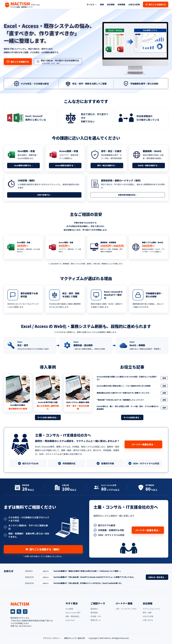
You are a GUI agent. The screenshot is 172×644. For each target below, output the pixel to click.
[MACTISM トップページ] (22, 4)
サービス (92, 4)
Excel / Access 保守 (73, 613)
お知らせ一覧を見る (157, 577)
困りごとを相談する (156, 4)
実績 (102, 4)
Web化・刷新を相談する (149, 165)
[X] (19, 612)
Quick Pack (70, 620)
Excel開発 (69, 609)
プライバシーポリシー (52, 638)
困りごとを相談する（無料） (43, 549)
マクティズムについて (151, 609)
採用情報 (121, 4)
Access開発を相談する (65, 165)
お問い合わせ (148, 620)
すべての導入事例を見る (48, 417)
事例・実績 (147, 613)
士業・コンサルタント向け (126, 609)
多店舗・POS (96, 616)
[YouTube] (13, 612)
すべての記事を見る (132, 417)
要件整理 (94, 613)
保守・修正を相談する (107, 165)
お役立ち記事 (134, 4)
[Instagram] (25, 612)
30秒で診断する (44, 195)
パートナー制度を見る (143, 444)
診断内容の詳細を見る (128, 195)
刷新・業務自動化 (73, 616)
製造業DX (94, 609)
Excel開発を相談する (23, 165)
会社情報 (111, 4)
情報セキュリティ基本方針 (75, 638)
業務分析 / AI (96, 620)
